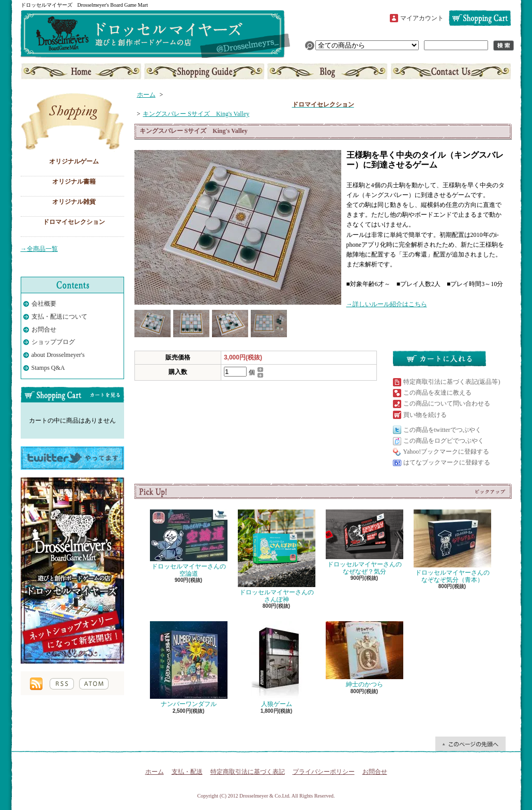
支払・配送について (204, 71)
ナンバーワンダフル (189, 664)
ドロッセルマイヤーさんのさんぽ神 (277, 556)
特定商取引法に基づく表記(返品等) (452, 382)
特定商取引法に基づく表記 (248, 772)
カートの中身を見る (72, 395)
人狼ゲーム (277, 664)
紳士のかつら (364, 655)
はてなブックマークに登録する (447, 462)
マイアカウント (422, 18)
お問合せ (450, 71)
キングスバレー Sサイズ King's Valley (196, 114)
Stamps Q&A (48, 368)
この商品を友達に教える (437, 393)
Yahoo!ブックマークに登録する (446, 452)
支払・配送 (187, 772)
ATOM (94, 684)
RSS (62, 684)
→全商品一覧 (39, 249)
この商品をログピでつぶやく (444, 441)
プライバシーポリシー (324, 772)
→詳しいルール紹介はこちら (387, 304)
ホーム (82, 71)
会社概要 (44, 304)
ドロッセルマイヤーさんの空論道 (189, 543)
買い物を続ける (425, 415)
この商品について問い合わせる (447, 403)
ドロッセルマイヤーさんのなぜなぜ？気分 (364, 542)
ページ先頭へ (470, 744)
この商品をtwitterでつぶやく (442, 430)
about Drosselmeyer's (58, 355)
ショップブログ (327, 71)
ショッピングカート (480, 18)
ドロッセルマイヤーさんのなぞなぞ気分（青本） (452, 546)
